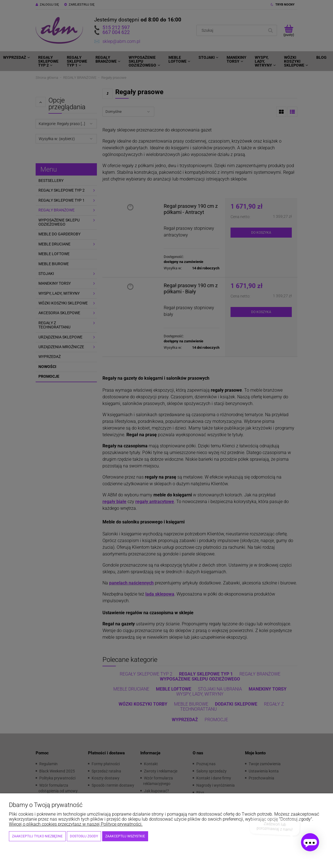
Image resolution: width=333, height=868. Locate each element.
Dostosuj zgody (84, 836)
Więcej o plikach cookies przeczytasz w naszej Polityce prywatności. (76, 824)
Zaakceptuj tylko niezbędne (37, 836)
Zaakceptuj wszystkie (125, 836)
